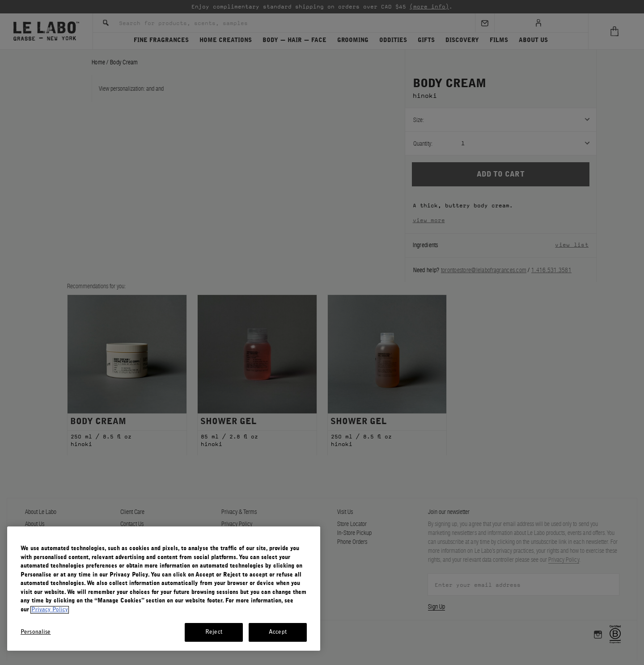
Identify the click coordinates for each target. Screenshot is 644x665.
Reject (214, 632)
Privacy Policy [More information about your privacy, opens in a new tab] (50, 610)
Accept (278, 632)
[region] (164, 589)
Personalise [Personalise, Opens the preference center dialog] (36, 632)
